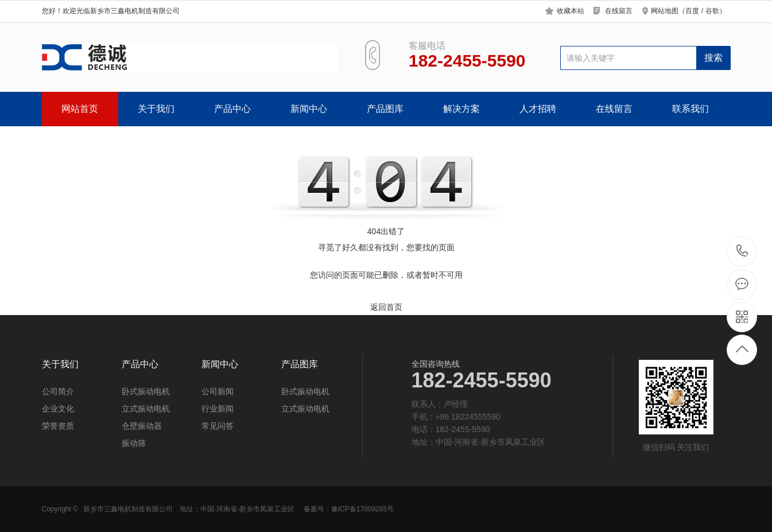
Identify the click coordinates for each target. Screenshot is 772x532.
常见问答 (218, 426)
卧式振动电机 (146, 391)
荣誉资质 (58, 426)
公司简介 (58, 391)
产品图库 (385, 109)
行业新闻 (218, 409)
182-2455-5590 (742, 252)
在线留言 (619, 11)
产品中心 (232, 109)
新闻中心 (309, 109)
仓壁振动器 (142, 426)
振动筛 (134, 443)
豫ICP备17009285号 (362, 509)
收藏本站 (571, 11)
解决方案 (461, 109)
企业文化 (58, 409)
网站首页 (80, 109)
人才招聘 (538, 109)
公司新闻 (218, 391)
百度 (692, 11)
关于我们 (156, 109)
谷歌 (712, 11)
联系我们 (690, 109)
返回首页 (386, 307)
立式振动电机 (146, 409)
